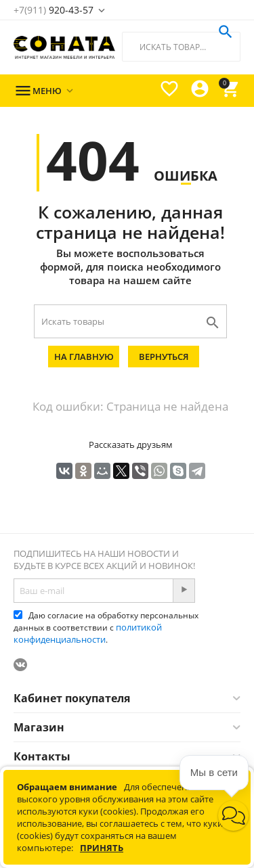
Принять (102, 848)
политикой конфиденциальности (88, 633)
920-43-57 (54, 10)
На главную (84, 357)
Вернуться (164, 357)
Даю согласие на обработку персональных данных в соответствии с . (106, 627)
